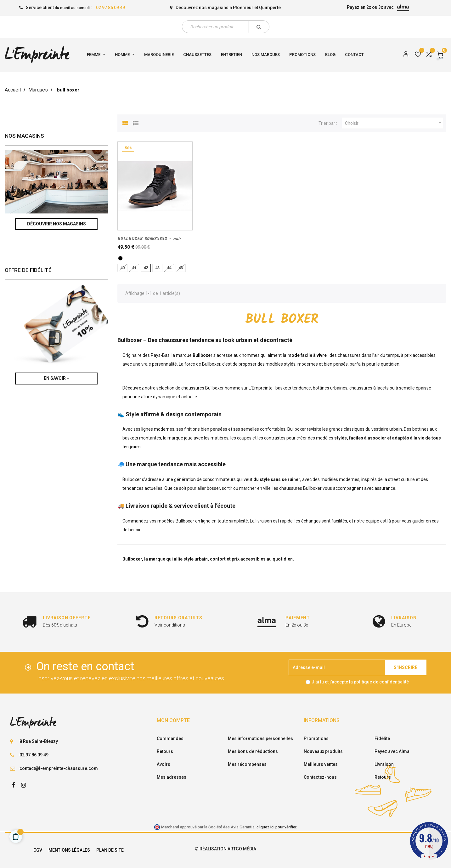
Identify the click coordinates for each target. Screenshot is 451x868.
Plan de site (110, 850)
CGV (38, 850)
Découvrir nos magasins (56, 224)
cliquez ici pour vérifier (276, 827)
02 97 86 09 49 (110, 8)
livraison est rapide (274, 521)
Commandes (170, 738)
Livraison (384, 764)
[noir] (120, 258)
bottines (420, 429)
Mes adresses (172, 777)
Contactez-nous (320, 777)
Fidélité (382, 738)
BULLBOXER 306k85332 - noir (149, 239)
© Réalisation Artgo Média (225, 849)
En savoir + (56, 378)
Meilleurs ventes (321, 764)
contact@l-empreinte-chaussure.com (59, 768)
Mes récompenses (247, 764)
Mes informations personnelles (260, 738)
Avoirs (163, 764)
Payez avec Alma (392, 751)
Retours (165, 751)
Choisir (394, 123)
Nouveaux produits (323, 751)
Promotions (316, 738)
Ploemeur (243, 8)
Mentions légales (69, 850)
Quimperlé (270, 8)
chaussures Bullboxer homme (211, 388)
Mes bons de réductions (253, 751)
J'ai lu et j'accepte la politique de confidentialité (360, 682)
